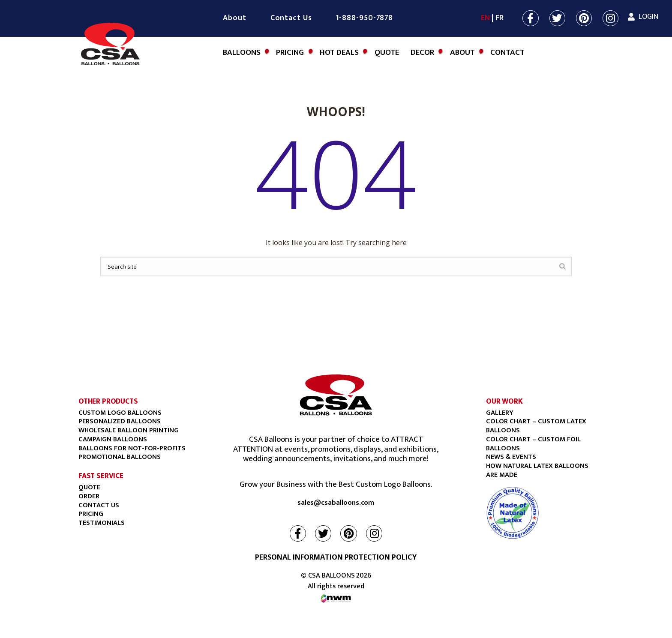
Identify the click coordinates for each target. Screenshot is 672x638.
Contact (507, 52)
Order (89, 496)
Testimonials (102, 523)
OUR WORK (504, 401)
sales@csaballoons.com (336, 503)
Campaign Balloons (113, 439)
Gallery (500, 413)
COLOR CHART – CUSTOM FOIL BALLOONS (533, 444)
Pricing (290, 52)
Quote (387, 52)
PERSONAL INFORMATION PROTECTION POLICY (336, 557)
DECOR (422, 52)
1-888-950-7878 (365, 18)
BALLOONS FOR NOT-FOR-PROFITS (132, 448)
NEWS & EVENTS (511, 457)
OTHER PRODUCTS (108, 401)
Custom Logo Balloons (120, 413)
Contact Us (291, 18)
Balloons (242, 52)
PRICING (91, 514)
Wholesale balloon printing (129, 430)
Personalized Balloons (120, 421)
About (235, 18)
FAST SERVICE (101, 476)
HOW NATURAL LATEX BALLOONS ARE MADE (537, 470)
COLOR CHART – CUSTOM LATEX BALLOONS (536, 426)
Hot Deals (339, 52)
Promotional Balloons (120, 457)
